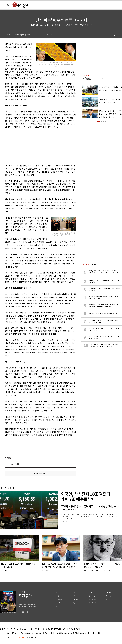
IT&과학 (75, 600)
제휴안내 (31, 629)
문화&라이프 (60, 600)
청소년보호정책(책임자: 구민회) (70, 629)
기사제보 (109, 593)
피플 (74, 603)
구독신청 (109, 596)
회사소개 (10, 629)
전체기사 (59, 606)
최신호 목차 (93, 596)
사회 (58, 596)
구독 (100, 79)
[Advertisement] (28, 146)
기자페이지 (93, 603)
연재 (91, 593)
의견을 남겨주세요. (14, 464)
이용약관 (44, 629)
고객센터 (37, 629)
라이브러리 (93, 600)
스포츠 (58, 603)
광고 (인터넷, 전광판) (20, 629)
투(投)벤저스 (89, 79)
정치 (58, 593)
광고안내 (109, 600)
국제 (74, 596)
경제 (74, 593)
